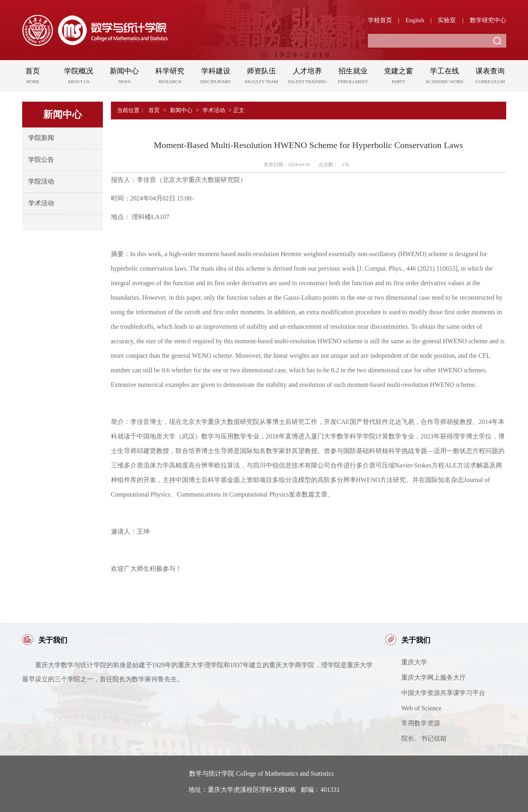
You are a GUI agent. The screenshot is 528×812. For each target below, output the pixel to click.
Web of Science (422, 708)
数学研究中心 (488, 20)
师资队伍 (261, 77)
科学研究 (170, 77)
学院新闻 (41, 138)
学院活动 (41, 181)
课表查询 (490, 77)
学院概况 (78, 77)
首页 (33, 77)
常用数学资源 (421, 723)
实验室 (447, 20)
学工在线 (444, 77)
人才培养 (307, 77)
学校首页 (380, 20)
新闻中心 (124, 77)
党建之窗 (399, 77)
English (415, 20)
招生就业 (353, 77)
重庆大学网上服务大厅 (434, 677)
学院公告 (41, 160)
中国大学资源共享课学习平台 (443, 693)
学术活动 (41, 203)
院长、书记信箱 (424, 738)
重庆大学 (414, 662)
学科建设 (216, 77)
